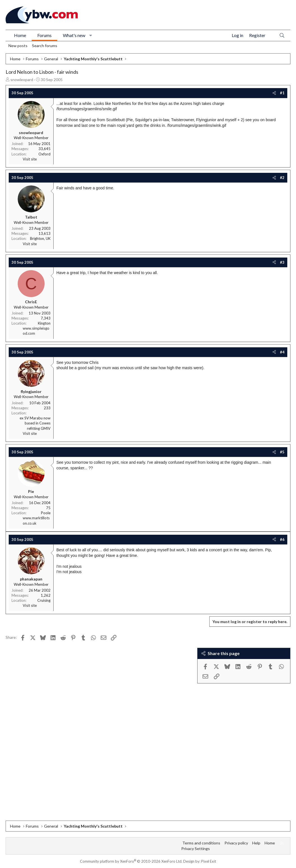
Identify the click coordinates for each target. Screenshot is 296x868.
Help (256, 843)
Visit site (30, 159)
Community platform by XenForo (131, 861)
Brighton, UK (40, 238)
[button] (91, 35)
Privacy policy (236, 843)
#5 (282, 452)
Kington (44, 323)
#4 (282, 352)
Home (20, 35)
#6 (282, 539)
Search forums (45, 46)
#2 (282, 178)
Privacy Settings (196, 849)
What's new (74, 35)
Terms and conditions (201, 843)
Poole (46, 513)
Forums (44, 35)
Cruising (44, 600)
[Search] (282, 35)
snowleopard (22, 80)
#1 (282, 93)
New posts (18, 46)
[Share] (274, 93)
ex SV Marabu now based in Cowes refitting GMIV (35, 423)
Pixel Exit (209, 861)
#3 (282, 262)
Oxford (44, 154)
